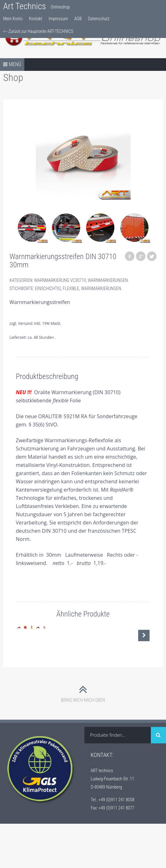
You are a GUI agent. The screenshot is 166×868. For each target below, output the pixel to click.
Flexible (71, 288)
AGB (78, 19)
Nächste (144, 658)
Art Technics (25, 6)
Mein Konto (13, 19)
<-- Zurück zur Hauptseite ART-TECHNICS (38, 31)
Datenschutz (99, 19)
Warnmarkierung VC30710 (60, 280)
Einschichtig (48, 288)
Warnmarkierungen (108, 280)
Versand (25, 323)
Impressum (58, 19)
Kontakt (36, 19)
